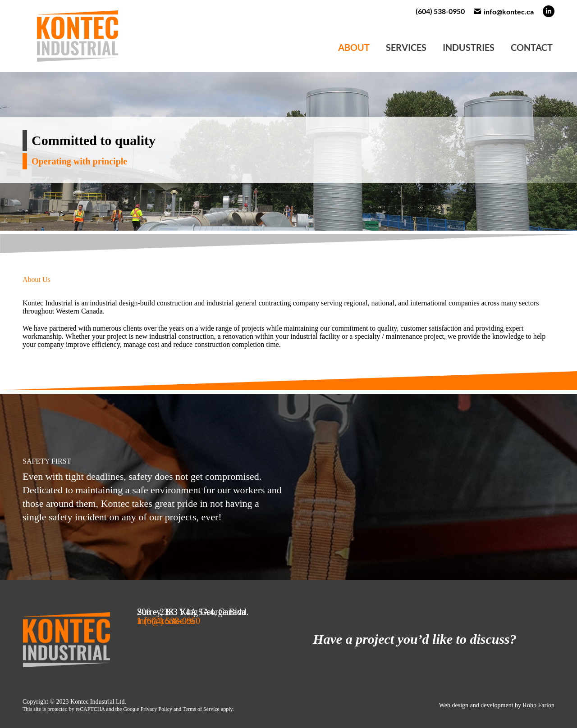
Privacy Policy (156, 709)
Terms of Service (201, 709)
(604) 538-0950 (440, 11)
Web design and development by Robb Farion (497, 705)
